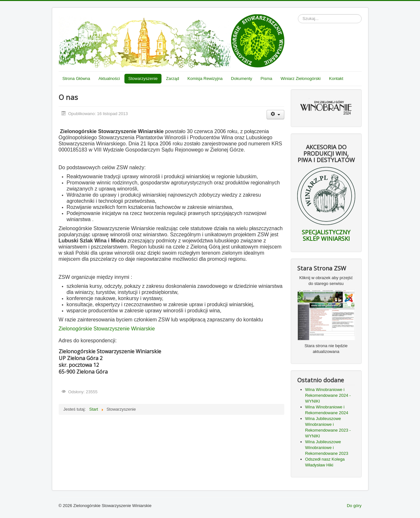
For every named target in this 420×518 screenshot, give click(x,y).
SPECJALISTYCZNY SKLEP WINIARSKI (326, 235)
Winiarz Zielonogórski (300, 78)
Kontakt (336, 78)
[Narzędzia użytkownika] (275, 115)
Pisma (266, 78)
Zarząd (172, 78)
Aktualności (109, 78)
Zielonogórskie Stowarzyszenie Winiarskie (107, 329)
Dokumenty (242, 78)
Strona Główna (76, 78)
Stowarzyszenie (143, 78)
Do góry (354, 506)
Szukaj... (298, 14)
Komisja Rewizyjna (205, 78)
